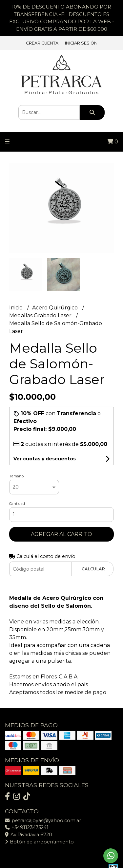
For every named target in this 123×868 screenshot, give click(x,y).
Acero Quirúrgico (56, 308)
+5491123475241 (27, 827)
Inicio (17, 308)
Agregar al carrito (61, 534)
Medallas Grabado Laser (41, 315)
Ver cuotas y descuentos (45, 459)
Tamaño (16, 476)
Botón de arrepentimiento (39, 842)
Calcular (93, 569)
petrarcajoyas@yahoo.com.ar (43, 821)
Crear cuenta (42, 43)
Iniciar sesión (81, 43)
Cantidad (17, 504)
